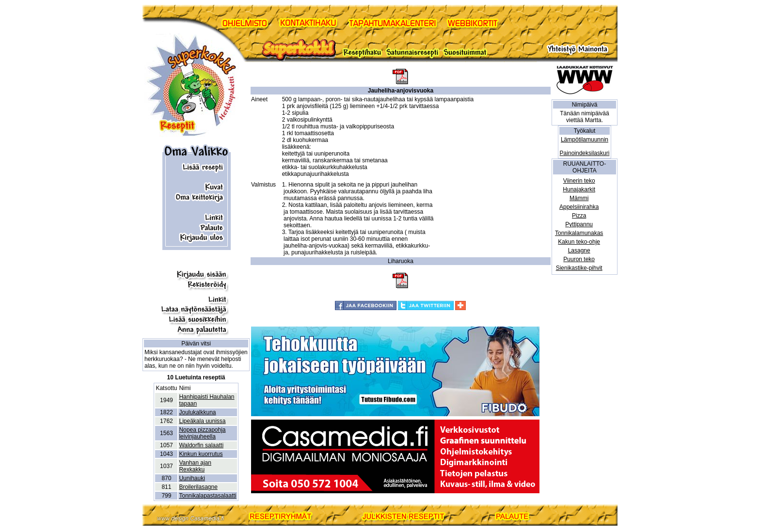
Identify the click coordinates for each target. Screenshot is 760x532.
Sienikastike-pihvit (579, 268)
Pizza (579, 216)
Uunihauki (192, 478)
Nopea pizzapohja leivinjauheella (202, 433)
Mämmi (579, 198)
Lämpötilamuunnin (585, 140)
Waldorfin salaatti (201, 445)
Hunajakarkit (579, 189)
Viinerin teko (579, 181)
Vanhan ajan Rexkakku (195, 466)
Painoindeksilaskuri (585, 153)
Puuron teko (579, 259)
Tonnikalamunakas (579, 233)
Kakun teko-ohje (579, 242)
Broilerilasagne (198, 487)
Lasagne (579, 250)
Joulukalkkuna (197, 412)
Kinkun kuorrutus (201, 454)
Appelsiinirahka (579, 207)
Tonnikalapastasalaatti (207, 496)
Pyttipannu (579, 224)
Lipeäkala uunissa (202, 421)
